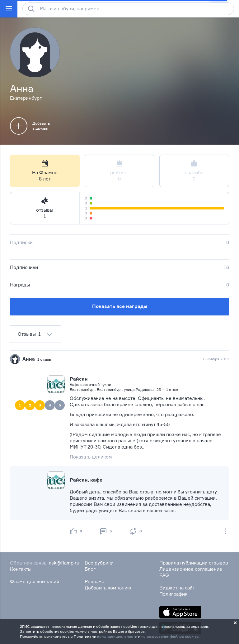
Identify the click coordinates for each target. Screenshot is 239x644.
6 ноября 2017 (216, 359)
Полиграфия (173, 594)
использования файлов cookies (170, 636)
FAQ (164, 575)
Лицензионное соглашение (191, 569)
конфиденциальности (117, 636)
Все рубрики (99, 563)
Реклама (94, 582)
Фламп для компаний (35, 582)
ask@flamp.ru (64, 563)
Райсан (79, 379)
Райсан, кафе (86, 480)
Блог (90, 569)
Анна (29, 359)
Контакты (21, 569)
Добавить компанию (108, 588)
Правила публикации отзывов (194, 563)
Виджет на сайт (177, 588)
